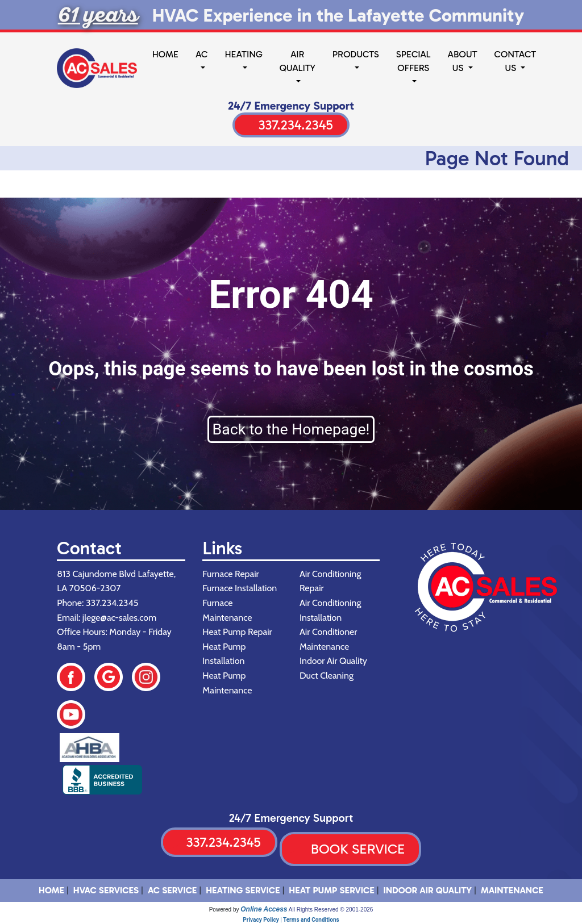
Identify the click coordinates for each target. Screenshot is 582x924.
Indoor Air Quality (428, 890)
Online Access (264, 909)
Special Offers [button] (413, 61)
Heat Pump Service (331, 890)
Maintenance (512, 890)
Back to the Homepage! (291, 429)
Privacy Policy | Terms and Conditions (291, 920)
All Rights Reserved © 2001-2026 (331, 910)
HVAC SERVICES (106, 890)
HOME (51, 890)
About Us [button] (463, 61)
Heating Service (243, 890)
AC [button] (201, 54)
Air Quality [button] (298, 61)
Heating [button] (243, 54)
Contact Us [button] (516, 61)
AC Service (172, 890)
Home (165, 54)
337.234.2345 (295, 125)
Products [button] (356, 54)
